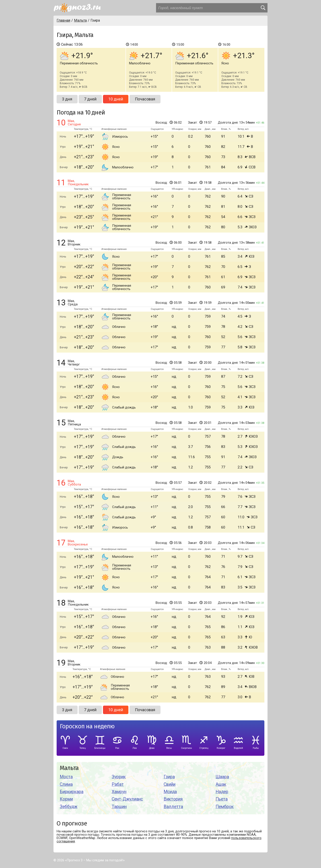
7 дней (90, 99)
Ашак (221, 784)
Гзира (169, 777)
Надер (222, 792)
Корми (66, 799)
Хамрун (119, 792)
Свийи (170, 784)
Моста (66, 777)
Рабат (118, 784)
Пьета (222, 799)
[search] (263, 8)
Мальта (69, 768)
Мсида (170, 792)
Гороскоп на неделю (87, 726)
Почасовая (145, 99)
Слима (66, 784)
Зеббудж (69, 807)
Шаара (222, 777)
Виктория (173, 799)
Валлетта (173, 807)
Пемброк (225, 807)
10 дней (116, 99)
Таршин (119, 807)
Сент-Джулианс (127, 799)
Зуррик (119, 777)
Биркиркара (72, 792)
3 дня (67, 99)
